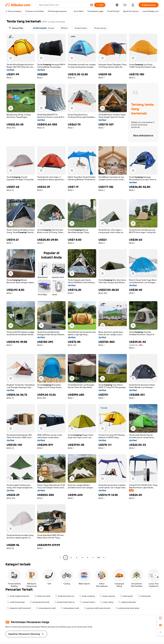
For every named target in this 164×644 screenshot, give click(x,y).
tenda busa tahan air (65, 596)
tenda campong (107, 596)
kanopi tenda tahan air (65, 602)
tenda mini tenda (42, 596)
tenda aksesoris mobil (46, 608)
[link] (160, 618)
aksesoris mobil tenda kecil (19, 608)
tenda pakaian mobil (70, 608)
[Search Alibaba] (63, 5)
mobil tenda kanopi (16, 602)
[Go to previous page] (60, 557)
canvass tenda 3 (87, 602)
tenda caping (107, 602)
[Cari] (100, 5)
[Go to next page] (104, 557)
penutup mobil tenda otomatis (97, 608)
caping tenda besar (127, 602)
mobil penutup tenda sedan (127, 608)
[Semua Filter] (16, 28)
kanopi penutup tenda (40, 602)
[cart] (125, 5)
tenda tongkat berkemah (18, 596)
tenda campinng (87, 596)
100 (98, 557)
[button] (91, 5)
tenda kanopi (126, 596)
